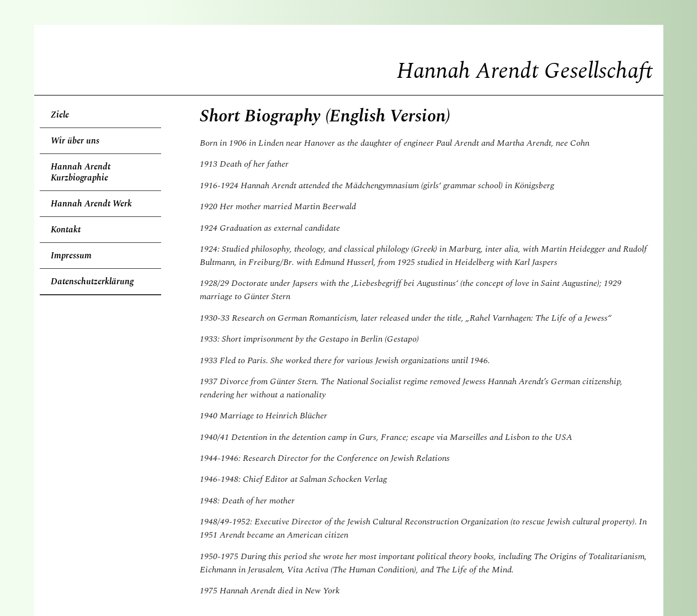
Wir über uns (75, 141)
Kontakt (66, 230)
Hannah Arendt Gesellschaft (525, 71)
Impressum (71, 256)
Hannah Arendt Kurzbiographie (81, 172)
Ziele (60, 115)
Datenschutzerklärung (92, 282)
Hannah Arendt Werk (91, 204)
